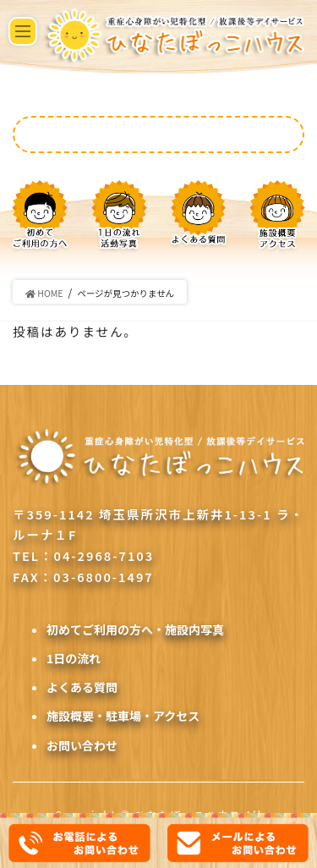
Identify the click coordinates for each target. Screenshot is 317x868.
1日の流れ (74, 658)
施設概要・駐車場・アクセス (123, 716)
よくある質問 (82, 687)
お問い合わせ (82, 745)
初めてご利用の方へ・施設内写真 (135, 629)
